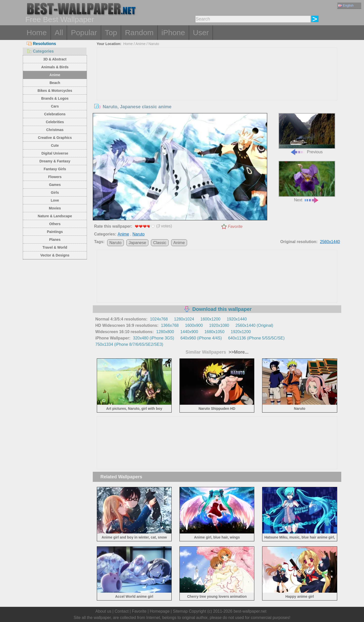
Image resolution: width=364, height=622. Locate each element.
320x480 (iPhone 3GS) (154, 338)
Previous (307, 134)
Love (55, 200)
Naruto (154, 44)
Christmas (55, 130)
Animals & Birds (55, 67)
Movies (55, 208)
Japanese (137, 243)
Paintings (55, 232)
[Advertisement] (217, 86)
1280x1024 (184, 319)
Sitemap (180, 611)
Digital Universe (55, 153)
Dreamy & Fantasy (55, 161)
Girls (55, 192)
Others (55, 224)
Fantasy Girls (55, 169)
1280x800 (165, 332)
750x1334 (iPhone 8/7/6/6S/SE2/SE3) (129, 344)
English (346, 5)
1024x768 (159, 319)
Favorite (235, 227)
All (59, 33)
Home (37, 33)
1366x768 (170, 325)
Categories (40, 51)
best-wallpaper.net (250, 611)
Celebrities (55, 122)
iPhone (173, 33)
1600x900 (194, 325)
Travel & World (55, 247)
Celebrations (55, 114)
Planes (55, 240)
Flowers (55, 177)
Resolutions (41, 44)
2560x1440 (330, 242)
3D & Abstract (55, 59)
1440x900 (189, 332)
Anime (55, 75)
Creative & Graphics (55, 138)
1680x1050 (214, 332)
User (201, 33)
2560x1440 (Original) (254, 325)
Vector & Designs (55, 255)
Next (307, 181)
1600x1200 (210, 319)
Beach (55, 83)
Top (111, 33)
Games (55, 185)
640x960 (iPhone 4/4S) (201, 338)
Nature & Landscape (55, 216)
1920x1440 (237, 319)
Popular (84, 33)
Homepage (160, 611)
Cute (55, 145)
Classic (160, 243)
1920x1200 (241, 332)
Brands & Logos (55, 98)
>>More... (238, 352)
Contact (121, 611)
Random (139, 33)
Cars (55, 106)
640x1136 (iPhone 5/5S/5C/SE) (256, 338)
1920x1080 (219, 325)
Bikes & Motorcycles (55, 91)
